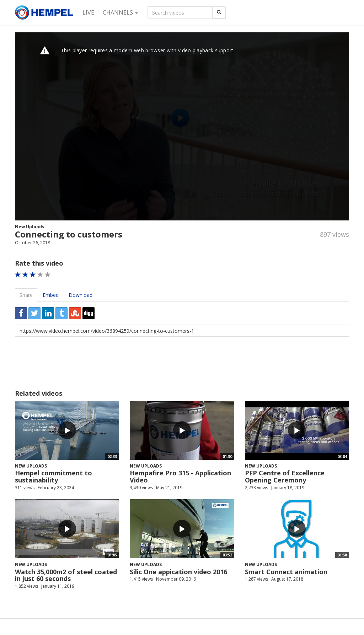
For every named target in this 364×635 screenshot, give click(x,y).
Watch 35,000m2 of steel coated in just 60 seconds (66, 575)
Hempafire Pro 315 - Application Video (180, 476)
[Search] (219, 12)
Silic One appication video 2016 (178, 572)
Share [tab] (26, 295)
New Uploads (30, 227)
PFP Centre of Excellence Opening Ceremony (285, 476)
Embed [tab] (51, 295)
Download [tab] (81, 295)
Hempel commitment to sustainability (53, 476)
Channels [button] (120, 12)
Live (88, 12)
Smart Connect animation (286, 572)
